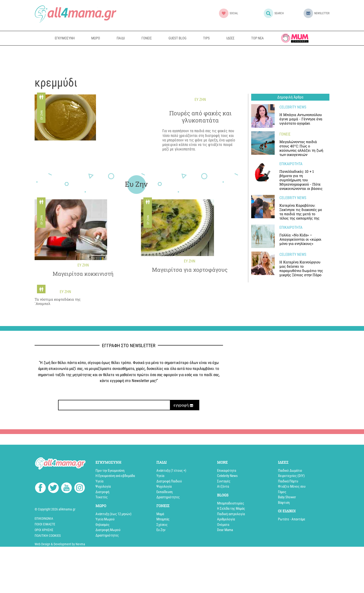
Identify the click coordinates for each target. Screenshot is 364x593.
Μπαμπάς (163, 519)
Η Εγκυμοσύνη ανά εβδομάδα (115, 476)
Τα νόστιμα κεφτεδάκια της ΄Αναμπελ (58, 301)
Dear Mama (225, 530)
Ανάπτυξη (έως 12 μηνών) (114, 514)
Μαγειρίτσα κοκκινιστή (83, 274)
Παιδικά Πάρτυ (288, 481)
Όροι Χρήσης (44, 530)
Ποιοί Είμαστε (45, 524)
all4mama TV (295, 38)
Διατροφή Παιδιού (169, 481)
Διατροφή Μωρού (108, 530)
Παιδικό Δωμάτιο (290, 471)
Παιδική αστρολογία (231, 514)
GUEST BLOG (177, 38)
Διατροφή (102, 492)
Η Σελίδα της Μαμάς (231, 509)
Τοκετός (102, 497)
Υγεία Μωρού (105, 519)
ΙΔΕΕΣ (230, 38)
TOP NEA (257, 38)
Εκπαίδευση (164, 492)
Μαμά (160, 514)
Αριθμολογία (226, 519)
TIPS (206, 38)
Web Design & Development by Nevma (60, 544)
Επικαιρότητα (227, 471)
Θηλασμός (102, 525)
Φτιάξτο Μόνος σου (292, 486)
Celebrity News (227, 476)
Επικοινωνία (44, 518)
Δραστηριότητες (107, 535)
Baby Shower (287, 497)
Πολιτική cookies (48, 536)
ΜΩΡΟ (96, 38)
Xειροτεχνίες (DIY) (291, 476)
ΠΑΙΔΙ (121, 38)
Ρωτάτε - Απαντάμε (292, 519)
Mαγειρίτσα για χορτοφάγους (190, 270)
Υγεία (99, 481)
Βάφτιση (284, 503)
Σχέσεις (162, 525)
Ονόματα (223, 525)
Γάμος (282, 492)
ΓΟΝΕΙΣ (147, 38)
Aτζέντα (223, 486)
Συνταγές (224, 481)
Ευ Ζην (42, 115)
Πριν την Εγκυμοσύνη (110, 471)
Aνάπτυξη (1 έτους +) (171, 471)
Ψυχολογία (103, 486)
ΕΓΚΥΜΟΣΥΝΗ (65, 38)
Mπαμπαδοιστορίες (231, 503)
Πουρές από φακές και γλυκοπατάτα (200, 117)
